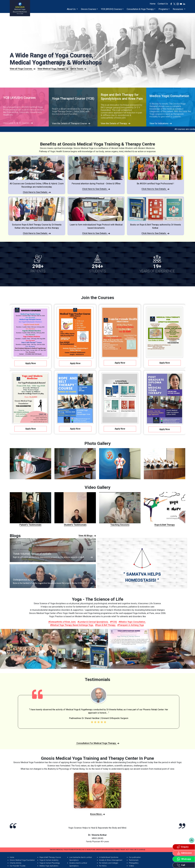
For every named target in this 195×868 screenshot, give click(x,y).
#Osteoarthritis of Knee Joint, (62, 622)
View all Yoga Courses (23, 69)
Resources (178, 9)
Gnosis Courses (89, 9)
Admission (184, 853)
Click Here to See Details (37, 192)
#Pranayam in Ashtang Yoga (131, 625)
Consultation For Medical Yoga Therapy (98, 743)
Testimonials (134, 860)
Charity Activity (16, 863)
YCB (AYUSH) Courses (111, 9)
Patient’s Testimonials (30, 509)
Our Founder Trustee (18, 866)
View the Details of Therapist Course (71, 124)
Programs (163, 9)
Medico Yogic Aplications (49, 866)
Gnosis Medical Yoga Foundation (22, 860)
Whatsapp (184, 859)
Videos (131, 866)
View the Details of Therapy (116, 124)
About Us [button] (71, 9)
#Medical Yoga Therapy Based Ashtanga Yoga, (72, 625)
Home (153, 4)
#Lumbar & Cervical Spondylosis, (93, 622)
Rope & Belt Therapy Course (50, 857)
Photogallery (134, 863)
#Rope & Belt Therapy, (105, 625)
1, (15, 123)
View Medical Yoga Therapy (53, 69)
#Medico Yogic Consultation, (132, 622)
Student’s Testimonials (75, 509)
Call (181, 865)
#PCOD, (113, 622)
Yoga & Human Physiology (50, 863)
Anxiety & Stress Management (111, 860)
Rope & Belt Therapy (165, 509)
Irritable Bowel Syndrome (109, 857)
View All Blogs (87, 536)
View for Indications (161, 124)
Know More (97, 814)
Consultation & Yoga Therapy (140, 9)
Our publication (135, 857)
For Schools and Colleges (109, 863)
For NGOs (103, 866)
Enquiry (183, 847)
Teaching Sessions (120, 509)
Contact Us (163, 4)
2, (17, 123)
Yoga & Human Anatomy (49, 860)
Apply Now (31, 363)
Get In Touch (78, 69)
